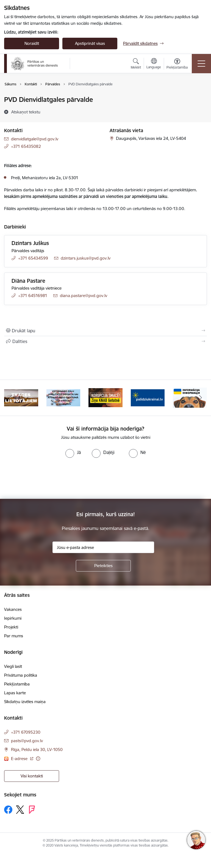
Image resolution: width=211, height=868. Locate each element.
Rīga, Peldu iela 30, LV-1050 (37, 749)
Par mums (14, 636)
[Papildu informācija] (38, 759)
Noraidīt (32, 43)
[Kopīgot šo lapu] (105, 341)
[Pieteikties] (103, 566)
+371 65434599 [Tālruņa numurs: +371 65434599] (33, 258)
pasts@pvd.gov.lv (27, 741)
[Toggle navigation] (201, 64)
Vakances (13, 609)
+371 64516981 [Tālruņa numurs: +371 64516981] (33, 296)
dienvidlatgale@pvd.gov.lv (35, 139)
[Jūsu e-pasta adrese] (103, 547)
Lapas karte (15, 693)
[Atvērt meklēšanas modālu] (136, 64)
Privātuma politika (21, 675)
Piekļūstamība (17, 684)
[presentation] (46, 478)
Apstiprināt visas (90, 43)
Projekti (11, 627)
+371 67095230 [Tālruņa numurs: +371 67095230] (26, 732)
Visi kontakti (32, 776)
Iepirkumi (13, 618)
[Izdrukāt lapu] (105, 331)
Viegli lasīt (13, 666)
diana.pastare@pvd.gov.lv (84, 296)
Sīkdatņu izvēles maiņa (25, 702)
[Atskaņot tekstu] (26, 112)
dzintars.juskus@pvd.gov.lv (86, 258)
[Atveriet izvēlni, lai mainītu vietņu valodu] (154, 64)
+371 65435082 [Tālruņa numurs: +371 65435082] (26, 146)
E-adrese (20, 759)
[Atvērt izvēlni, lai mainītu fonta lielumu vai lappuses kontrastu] (177, 64)
